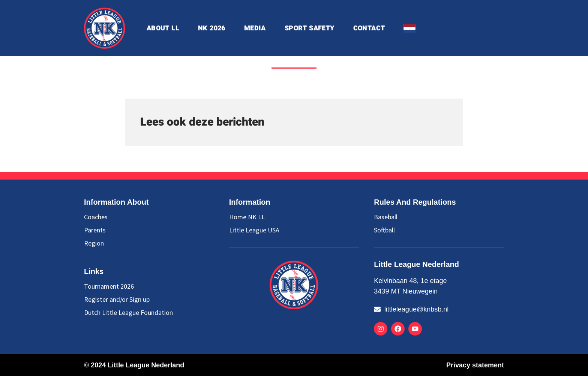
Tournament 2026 (109, 286)
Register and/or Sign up (117, 300)
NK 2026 (212, 28)
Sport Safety (310, 28)
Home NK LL (247, 217)
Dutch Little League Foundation (128, 313)
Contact (369, 28)
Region (94, 243)
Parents (95, 230)
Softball (384, 230)
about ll (163, 28)
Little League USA (254, 230)
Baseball (386, 217)
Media (255, 28)
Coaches (96, 217)
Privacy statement (475, 365)
